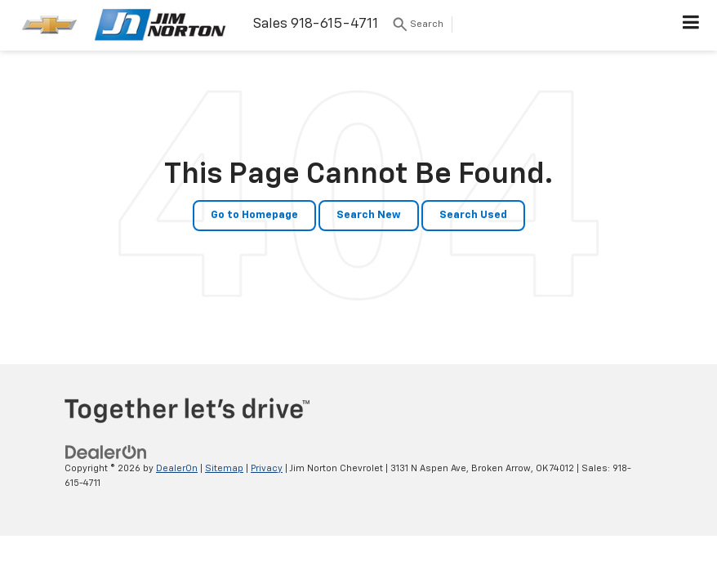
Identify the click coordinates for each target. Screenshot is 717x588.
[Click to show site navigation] (691, 25)
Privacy (267, 468)
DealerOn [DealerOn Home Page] (177, 468)
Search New (369, 215)
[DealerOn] (106, 452)
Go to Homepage (254, 215)
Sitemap (224, 468)
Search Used (473, 215)
